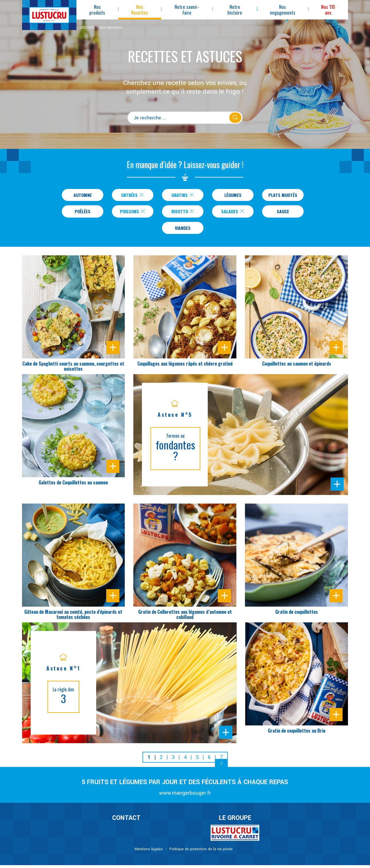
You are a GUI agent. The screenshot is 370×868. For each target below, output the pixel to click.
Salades (233, 213)
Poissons (133, 213)
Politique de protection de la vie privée (201, 852)
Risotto (183, 213)
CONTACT (126, 821)
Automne (81, 195)
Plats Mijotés (283, 195)
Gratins (182, 195)
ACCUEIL (88, 27)
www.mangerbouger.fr (185, 796)
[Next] (221, 767)
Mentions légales (149, 852)
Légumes (232, 195)
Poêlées (83, 213)
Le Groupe (235, 821)
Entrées (132, 195)
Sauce (283, 213)
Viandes (183, 230)
